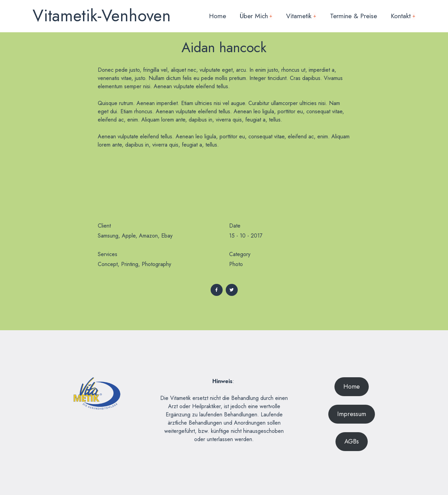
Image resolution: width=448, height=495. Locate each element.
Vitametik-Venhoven (102, 16)
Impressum (352, 414)
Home (217, 16)
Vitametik (301, 16)
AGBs (352, 441)
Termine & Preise (353, 16)
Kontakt (403, 16)
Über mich (256, 16)
